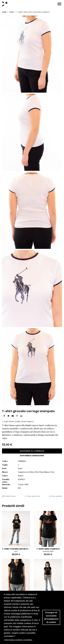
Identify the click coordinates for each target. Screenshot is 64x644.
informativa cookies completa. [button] (18, 640)
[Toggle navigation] (59, 4)
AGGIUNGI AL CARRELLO (32, 451)
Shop (11, 12)
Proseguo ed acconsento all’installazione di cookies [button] (51, 617)
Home (4, 12)
